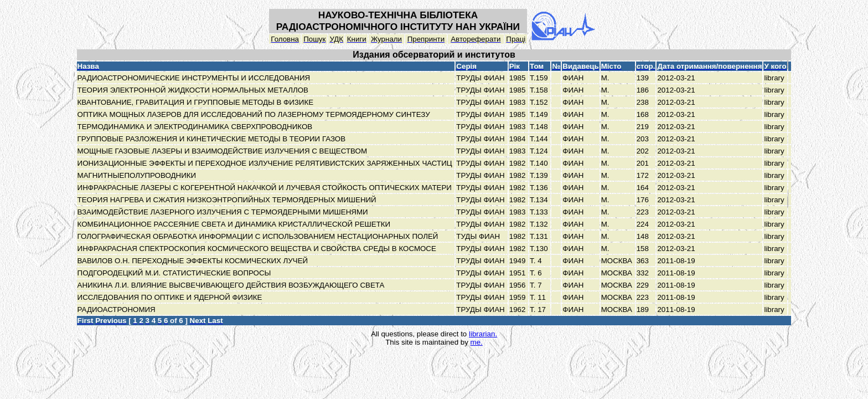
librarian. (483, 334)
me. (477, 342)
